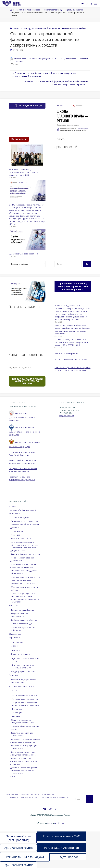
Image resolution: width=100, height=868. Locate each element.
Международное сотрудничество (25, 577)
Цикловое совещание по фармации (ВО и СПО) (23, 666)
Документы (15, 528)
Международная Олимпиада (23, 671)
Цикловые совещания (20, 654)
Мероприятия (15, 637)
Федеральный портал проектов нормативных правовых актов (23, 462)
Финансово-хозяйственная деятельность (22, 559)
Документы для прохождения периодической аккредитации (26, 704)
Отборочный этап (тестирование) (18, 838)
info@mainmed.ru (66, 416)
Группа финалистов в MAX (62, 836)
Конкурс (14, 646)
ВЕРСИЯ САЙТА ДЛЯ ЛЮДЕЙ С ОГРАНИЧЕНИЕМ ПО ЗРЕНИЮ (27, 381)
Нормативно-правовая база (28, 10)
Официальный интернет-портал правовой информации (23, 470)
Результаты (17, 709)
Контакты (16, 716)
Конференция (17, 642)
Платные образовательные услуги (25, 554)
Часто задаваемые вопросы (25, 695)
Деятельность (15, 605)
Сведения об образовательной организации (29, 794)
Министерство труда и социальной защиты (63, 10)
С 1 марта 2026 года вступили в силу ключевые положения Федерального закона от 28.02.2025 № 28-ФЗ (71, 342)
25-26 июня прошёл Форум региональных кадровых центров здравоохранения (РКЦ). (24, 172)
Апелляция (17, 713)
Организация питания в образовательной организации (24, 582)
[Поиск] (87, 264)
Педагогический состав (21, 539)
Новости (12, 507)
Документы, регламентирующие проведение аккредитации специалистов (25, 770)
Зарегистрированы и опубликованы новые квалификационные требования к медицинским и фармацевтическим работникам (72, 329)
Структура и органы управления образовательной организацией (25, 522)
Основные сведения (20, 517)
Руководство (16, 535)
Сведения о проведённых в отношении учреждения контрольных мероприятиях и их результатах (25, 598)
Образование (17, 531)
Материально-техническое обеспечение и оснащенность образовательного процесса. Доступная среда (24, 546)
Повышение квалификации (67, 354)
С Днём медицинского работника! (24, 254)
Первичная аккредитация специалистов (22, 734)
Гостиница (13, 675)
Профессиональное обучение (24, 620)
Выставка (16, 650)
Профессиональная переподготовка (71, 359)
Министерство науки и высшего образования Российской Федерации (24, 431)
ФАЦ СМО (15, 691)
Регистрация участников (62, 847)
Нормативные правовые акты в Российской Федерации (22, 453)
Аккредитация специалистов (21, 686)
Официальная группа (18, 847)
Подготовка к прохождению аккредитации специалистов (23, 753)
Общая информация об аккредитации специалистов (23, 721)
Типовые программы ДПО (22, 624)
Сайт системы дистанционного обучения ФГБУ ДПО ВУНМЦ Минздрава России (72, 369)
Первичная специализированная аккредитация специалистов (25, 741)
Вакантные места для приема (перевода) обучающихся (23, 566)
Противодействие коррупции (21, 798)
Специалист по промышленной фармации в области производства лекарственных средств (51, 59)
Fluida (49, 823)
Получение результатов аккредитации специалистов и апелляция (24, 761)
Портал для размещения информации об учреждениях (22, 478)
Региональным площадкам (25, 857)
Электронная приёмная (55, 798)
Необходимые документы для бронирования (23, 681)
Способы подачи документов (25, 699)
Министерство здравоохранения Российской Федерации (22, 417)
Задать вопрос (68, 857)
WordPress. (59, 823)
